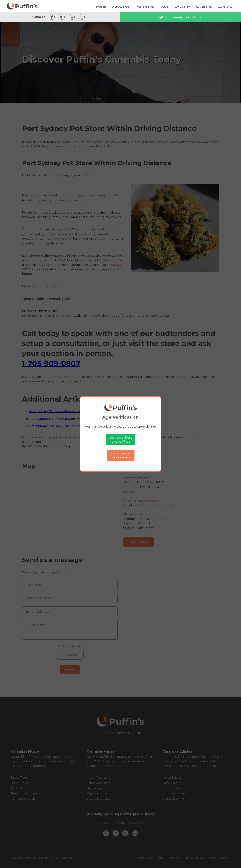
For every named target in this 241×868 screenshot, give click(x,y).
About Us (121, 7)
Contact (226, 7)
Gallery (182, 7)
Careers (204, 7)
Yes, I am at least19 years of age (121, 440)
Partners (145, 7)
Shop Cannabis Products (180, 17)
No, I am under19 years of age (120, 455)
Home (101, 7)
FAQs (164, 7)
